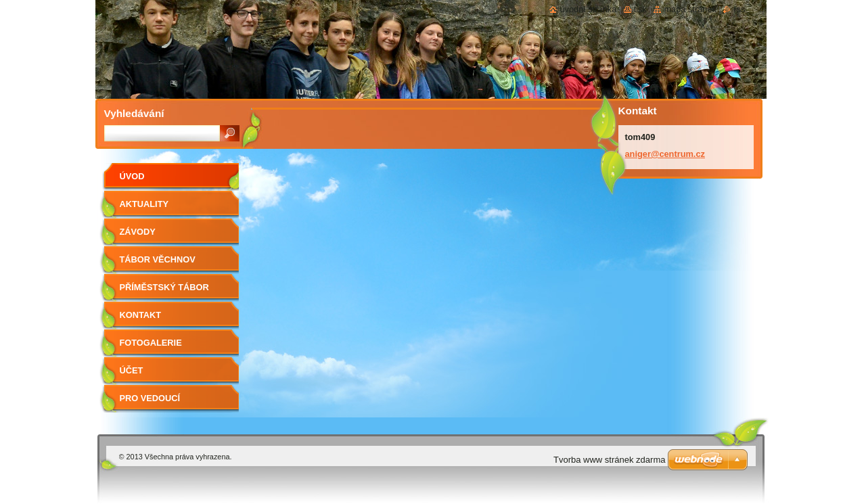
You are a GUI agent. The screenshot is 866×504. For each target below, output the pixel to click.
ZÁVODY (138, 232)
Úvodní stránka (588, 9)
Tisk (640, 9)
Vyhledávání (134, 113)
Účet (132, 370)
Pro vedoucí (150, 398)
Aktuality (144, 204)
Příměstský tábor (164, 287)
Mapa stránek (690, 9)
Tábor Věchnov (158, 259)
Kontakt (141, 315)
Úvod (132, 176)
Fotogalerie (151, 343)
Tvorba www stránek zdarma (609, 460)
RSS (739, 9)
